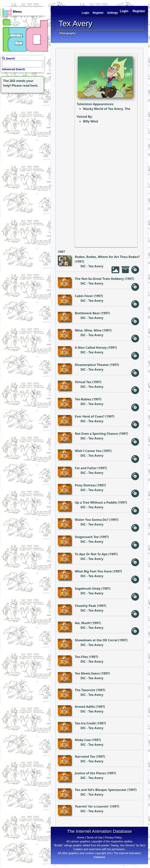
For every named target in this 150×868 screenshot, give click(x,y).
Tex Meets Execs (87, 673)
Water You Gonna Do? (92, 520)
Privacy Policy (113, 837)
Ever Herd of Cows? (90, 416)
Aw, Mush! (83, 623)
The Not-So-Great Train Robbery (99, 279)
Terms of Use (95, 837)
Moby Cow (83, 740)
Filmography (68, 33)
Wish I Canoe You (88, 451)
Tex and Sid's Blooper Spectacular (101, 790)
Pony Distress (85, 485)
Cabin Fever (84, 296)
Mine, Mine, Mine (88, 330)
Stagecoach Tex (87, 537)
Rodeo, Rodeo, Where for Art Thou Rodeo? (107, 257)
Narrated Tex (85, 757)
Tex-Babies (83, 399)
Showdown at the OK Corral (96, 640)
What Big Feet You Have (93, 571)
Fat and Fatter (86, 468)
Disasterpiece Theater (92, 365)
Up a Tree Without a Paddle (96, 502)
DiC (83, 266)
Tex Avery (96, 266)
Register (139, 11)
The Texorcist (85, 690)
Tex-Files (81, 657)
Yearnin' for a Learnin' (92, 806)
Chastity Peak (85, 606)
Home (81, 837)
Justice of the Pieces (90, 773)
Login (124, 11)
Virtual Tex (83, 382)
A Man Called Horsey (91, 348)
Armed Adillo (85, 707)
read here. (30, 85)
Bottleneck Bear (87, 313)
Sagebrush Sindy (88, 589)
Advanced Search (13, 69)
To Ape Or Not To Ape (91, 554)
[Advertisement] (24, 119)
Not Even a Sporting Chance (96, 434)
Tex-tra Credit (85, 723)
